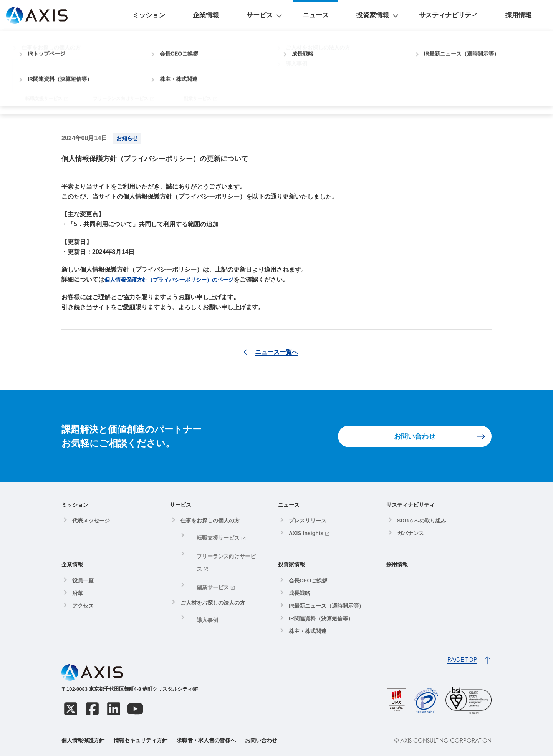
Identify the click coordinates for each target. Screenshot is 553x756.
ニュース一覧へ (276, 352)
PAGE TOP (462, 660)
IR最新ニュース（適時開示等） (326, 606)
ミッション (250, 15)
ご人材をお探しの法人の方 (213, 576)
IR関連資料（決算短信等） (321, 618)
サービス (324, 15)
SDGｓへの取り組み (422, 521)
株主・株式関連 (308, 631)
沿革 (78, 593)
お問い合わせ (415, 436)
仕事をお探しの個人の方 (210, 521)
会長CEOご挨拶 (308, 580)
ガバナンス (411, 533)
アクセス (83, 606)
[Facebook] (92, 709)
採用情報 (528, 15)
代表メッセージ (91, 521)
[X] (71, 709)
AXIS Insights (306, 533)
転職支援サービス (211, 535)
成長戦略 (300, 593)
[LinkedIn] (114, 709)
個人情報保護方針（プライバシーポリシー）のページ (178, 279)
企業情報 (289, 15)
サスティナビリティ (476, 15)
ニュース (371, 15)
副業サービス (206, 563)
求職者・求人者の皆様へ (206, 740)
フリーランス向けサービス (222, 549)
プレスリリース (308, 521)
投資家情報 (410, 15)
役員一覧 (83, 580)
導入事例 (200, 591)
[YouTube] (135, 709)
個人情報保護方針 (83, 740)
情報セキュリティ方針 (141, 740)
